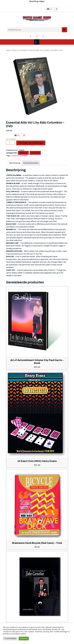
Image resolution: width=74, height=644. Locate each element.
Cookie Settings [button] (10, 638)
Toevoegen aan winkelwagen (31, 143)
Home (8, 50)
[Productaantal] (11, 143)
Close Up (15, 50)
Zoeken (64, 30)
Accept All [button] (24, 638)
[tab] (37, 42)
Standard (23, 50)
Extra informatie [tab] (31, 163)
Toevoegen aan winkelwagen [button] (40, 340)
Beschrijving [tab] (15, 163)
